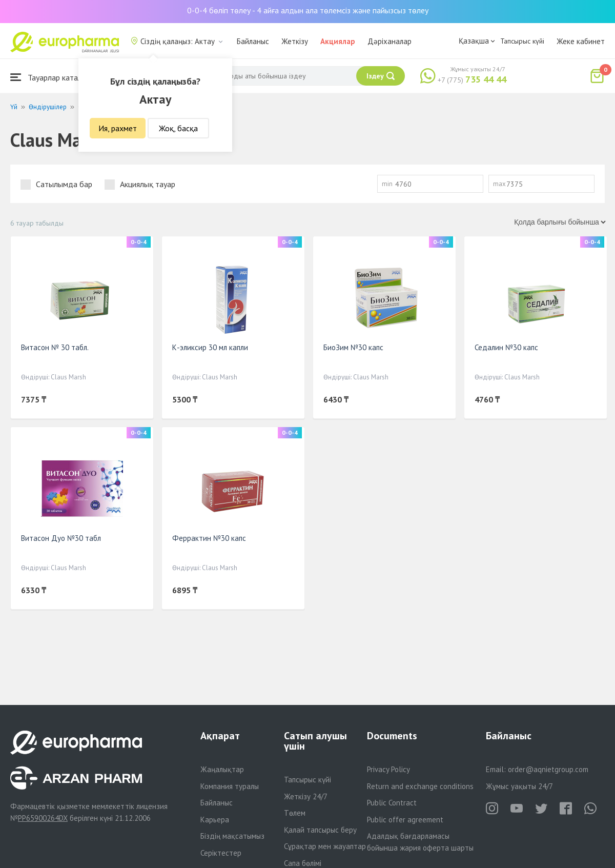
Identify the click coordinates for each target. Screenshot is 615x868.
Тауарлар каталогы (52, 77)
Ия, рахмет (118, 128)
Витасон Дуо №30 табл (61, 538)
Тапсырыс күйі (522, 41)
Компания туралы (230, 786)
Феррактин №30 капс (209, 538)
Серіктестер (221, 853)
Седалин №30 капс (506, 347)
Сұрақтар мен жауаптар (325, 846)
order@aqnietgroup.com (548, 769)
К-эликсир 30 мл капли (210, 347)
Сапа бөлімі (303, 863)
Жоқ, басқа (178, 128)
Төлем (295, 813)
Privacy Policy (388, 769)
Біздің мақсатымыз (232, 836)
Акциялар (338, 41)
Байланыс (253, 41)
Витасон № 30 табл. (55, 347)
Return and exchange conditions (420, 786)
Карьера (215, 820)
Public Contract (392, 803)
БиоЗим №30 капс (353, 347)
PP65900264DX (43, 818)
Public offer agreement (405, 820)
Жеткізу (295, 41)
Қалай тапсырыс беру (320, 830)
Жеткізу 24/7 (306, 796)
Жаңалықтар (222, 769)
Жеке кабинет (581, 41)
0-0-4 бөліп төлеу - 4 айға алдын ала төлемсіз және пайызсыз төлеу (308, 10)
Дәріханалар (389, 41)
